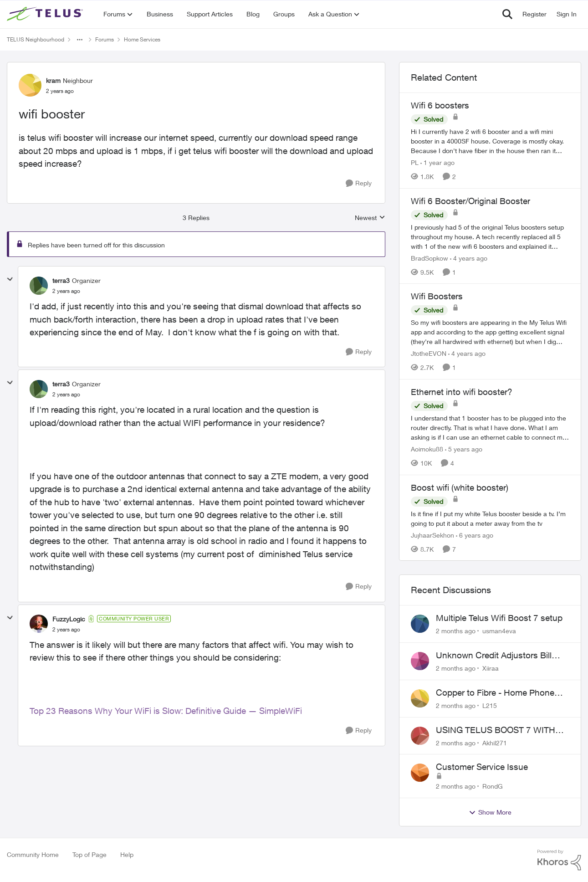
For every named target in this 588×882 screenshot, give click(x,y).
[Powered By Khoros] (559, 860)
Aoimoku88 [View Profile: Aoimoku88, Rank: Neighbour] (427, 449)
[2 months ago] (456, 631)
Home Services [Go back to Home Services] (142, 39)
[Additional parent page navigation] (80, 40)
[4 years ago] (469, 258)
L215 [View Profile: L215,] (490, 705)
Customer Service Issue (482, 767)
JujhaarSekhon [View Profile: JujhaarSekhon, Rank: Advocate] (432, 535)
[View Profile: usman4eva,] (420, 624)
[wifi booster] (66, 291)
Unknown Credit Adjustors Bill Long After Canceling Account (494, 656)
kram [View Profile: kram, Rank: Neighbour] (53, 80)
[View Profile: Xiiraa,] (420, 661)
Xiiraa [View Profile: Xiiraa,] (491, 668)
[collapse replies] (10, 279)
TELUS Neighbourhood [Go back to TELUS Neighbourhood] (36, 39)
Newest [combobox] (370, 218)
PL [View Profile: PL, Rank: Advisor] (415, 162)
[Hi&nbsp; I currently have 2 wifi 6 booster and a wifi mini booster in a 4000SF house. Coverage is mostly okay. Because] (490, 141)
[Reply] (359, 183)
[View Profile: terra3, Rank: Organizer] (39, 286)
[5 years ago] (464, 449)
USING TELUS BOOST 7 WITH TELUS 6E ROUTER (496, 730)
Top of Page (89, 854)
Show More (490, 812)
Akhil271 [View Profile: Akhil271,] (495, 742)
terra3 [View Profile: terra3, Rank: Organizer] (61, 280)
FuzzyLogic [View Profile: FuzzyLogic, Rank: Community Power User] (69, 619)
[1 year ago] (437, 162)
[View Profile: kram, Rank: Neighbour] (30, 85)
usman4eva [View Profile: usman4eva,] (499, 631)
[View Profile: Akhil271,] (420, 736)
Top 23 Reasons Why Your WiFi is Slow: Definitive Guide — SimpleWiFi (166, 711)
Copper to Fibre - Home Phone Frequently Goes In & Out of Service (495, 693)
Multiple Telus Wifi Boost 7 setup (499, 618)
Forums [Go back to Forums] (105, 39)
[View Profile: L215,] (420, 698)
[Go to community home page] (46, 14)
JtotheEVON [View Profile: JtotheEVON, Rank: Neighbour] (429, 353)
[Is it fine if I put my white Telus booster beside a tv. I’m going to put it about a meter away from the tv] (490, 518)
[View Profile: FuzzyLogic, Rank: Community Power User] (39, 624)
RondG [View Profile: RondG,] (493, 786)
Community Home (33, 854)
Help (127, 854)
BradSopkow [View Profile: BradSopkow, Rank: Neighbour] (429, 258)
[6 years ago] (475, 535)
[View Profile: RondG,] (420, 773)
